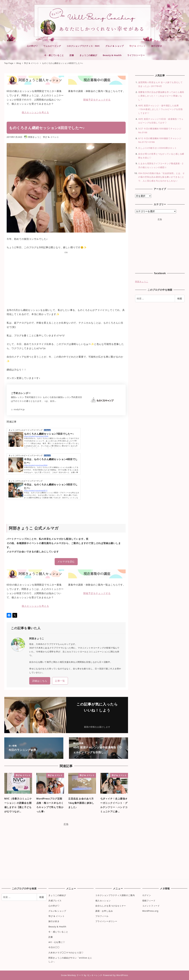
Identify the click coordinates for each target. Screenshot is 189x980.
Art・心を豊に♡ (57, 942)
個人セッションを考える (35, 112)
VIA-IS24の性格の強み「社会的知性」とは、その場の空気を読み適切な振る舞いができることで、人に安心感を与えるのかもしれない (161, 177)
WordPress (122, 975)
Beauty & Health (57, 927)
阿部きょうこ (142, 282)
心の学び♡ (54, 906)
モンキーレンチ (95, 975)
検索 (180, 298)
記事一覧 (60, 681)
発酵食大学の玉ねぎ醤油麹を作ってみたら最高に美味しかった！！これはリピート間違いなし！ (161, 96)
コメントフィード (151, 906)
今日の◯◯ (54, 947)
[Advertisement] (66, 279)
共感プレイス (55, 901)
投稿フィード (149, 901)
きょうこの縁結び (57, 895)
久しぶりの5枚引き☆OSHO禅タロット (157, 148)
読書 (51, 937)
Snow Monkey (68, 975)
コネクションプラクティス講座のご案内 (115, 895)
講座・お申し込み (104, 911)
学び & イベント (51, 137)
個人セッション (103, 901)
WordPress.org (150, 911)
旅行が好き (54, 921)
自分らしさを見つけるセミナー (111, 906)
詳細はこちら (40, 681)
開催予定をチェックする (97, 100)
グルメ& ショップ (57, 911)
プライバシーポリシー (106, 921)
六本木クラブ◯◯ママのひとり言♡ (66, 953)
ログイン (147, 895)
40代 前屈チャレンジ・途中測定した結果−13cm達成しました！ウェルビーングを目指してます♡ (160, 109)
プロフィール (102, 916)
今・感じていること (58, 932)
